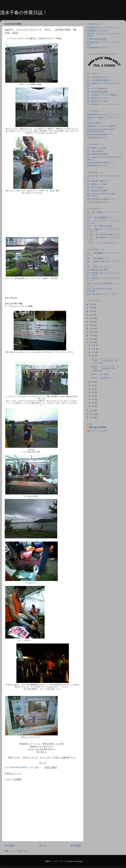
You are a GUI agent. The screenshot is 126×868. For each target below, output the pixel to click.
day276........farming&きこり (102, 378)
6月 (93, 389)
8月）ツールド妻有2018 (96, 89)
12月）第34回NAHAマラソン (98, 77)
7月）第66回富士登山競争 (97, 270)
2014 (92, 411)
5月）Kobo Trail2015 (95, 187)
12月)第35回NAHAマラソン (98, 48)
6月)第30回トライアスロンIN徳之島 (101, 126)
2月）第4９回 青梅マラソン (99, 181)
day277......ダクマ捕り (100, 374)
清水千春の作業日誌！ (24, 13)
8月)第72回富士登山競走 (97, 39)
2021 (92, 322)
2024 (92, 311)
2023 (92, 315)
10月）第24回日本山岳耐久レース (101, 163)
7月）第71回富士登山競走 (97, 92)
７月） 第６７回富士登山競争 (99, 226)
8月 (93, 382)
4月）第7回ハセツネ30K (97, 184)
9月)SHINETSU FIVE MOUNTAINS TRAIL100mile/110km (101, 130)
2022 (92, 318)
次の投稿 (10, 846)
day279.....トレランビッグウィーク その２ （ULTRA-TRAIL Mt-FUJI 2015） (106, 361)
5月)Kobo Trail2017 (94, 123)
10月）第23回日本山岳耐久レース (101, 199)
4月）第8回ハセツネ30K (97, 148)
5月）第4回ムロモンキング (98, 98)
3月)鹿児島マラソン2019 (97, 31)
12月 (94, 345)
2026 (92, 304)
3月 (93, 399)
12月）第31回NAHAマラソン (98, 202)
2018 (92, 332)
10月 (94, 352)
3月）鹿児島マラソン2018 (97, 101)
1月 (93, 406)
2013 (92, 414)
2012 (92, 418)
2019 (92, 329)
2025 (92, 308)
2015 (92, 342)
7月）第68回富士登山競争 (97, 191)
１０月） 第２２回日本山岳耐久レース (103, 235)
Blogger (79, 861)
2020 (92, 325)
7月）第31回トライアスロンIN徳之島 (102, 95)
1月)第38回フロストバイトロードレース (103, 28)
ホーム (43, 846)
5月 (93, 392)
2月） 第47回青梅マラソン (98, 258)
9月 (93, 356)
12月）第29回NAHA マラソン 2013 (102, 294)
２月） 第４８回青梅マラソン (99, 218)
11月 (94, 349)
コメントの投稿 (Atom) (19, 851)
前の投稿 (76, 846)
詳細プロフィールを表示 (97, 431)
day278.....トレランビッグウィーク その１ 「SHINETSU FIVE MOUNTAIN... (106, 369)
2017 (92, 335)
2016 (92, 339)
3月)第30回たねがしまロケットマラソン (103, 115)
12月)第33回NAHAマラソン (98, 138)
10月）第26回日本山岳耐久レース (101, 80)
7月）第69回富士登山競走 (97, 154)
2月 (93, 403)
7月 (93, 385)
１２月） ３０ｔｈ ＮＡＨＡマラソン (103, 243)
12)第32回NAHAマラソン (97, 166)
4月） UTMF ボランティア (98, 267)
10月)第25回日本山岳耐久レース (100, 135)
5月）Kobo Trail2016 (95, 151)
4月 (93, 396)
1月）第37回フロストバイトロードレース (104, 104)
